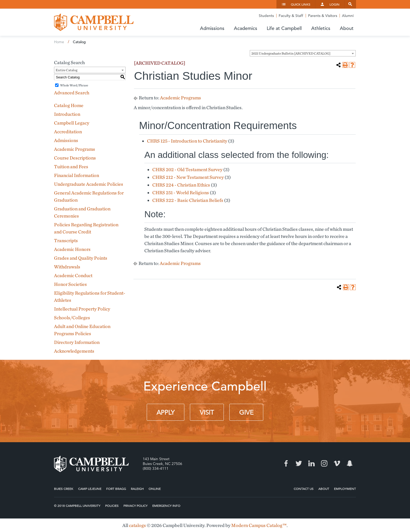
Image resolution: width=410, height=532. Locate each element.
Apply (166, 413)
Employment (345, 489)
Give (246, 413)
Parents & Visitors (323, 16)
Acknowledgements (74, 351)
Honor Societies (70, 284)
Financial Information (77, 175)
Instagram (324, 463)
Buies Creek (64, 489)
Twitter (299, 463)
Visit (207, 413)
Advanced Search (72, 93)
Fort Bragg (116, 489)
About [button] (347, 28)
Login (335, 4)
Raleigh (137, 489)
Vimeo (337, 463)
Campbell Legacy (72, 123)
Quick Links (301, 4)
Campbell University (94, 22)
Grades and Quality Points (81, 258)
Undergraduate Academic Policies (89, 184)
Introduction (67, 114)
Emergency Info (166, 506)
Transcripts (66, 240)
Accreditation (68, 132)
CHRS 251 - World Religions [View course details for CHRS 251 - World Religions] (181, 192)
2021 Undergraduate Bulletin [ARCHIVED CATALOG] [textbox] (291, 53)
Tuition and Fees (71, 167)
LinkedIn (311, 463)
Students (266, 16)
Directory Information (77, 342)
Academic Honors (72, 249)
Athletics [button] (321, 28)
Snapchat (350, 463)
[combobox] (303, 53)
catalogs (137, 525)
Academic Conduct (73, 275)
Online (155, 489)
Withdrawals (67, 267)
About (324, 489)
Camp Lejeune (90, 489)
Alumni (348, 16)
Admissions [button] (212, 28)
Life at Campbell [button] (284, 28)
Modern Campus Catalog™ (259, 525)
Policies (112, 506)
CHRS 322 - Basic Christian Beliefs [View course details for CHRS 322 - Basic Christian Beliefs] (188, 200)
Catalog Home (69, 105)
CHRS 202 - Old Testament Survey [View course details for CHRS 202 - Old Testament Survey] (187, 169)
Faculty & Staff (291, 16)
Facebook (286, 463)
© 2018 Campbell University (77, 506)
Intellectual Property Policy (82, 309)
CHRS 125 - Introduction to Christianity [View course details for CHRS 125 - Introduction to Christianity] (187, 141)
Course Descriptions (75, 158)
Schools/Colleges (72, 318)
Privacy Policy (135, 506)
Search (350, 4)
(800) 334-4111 (156, 468)
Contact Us (304, 489)
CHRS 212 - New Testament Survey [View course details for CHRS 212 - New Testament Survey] (188, 177)
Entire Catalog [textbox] (66, 70)
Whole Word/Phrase (74, 85)
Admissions (66, 140)
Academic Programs (75, 149)
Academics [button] (246, 28)
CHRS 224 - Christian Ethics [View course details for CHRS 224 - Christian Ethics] (181, 185)
